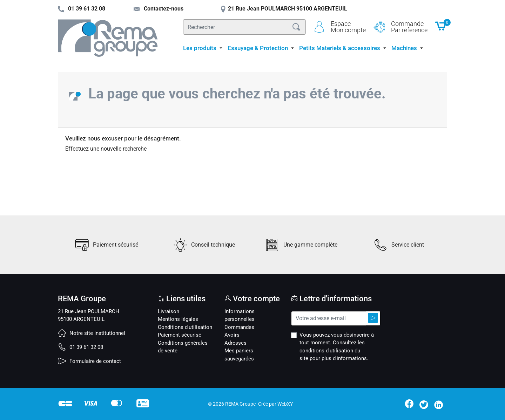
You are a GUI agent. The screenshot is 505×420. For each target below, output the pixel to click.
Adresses (235, 343)
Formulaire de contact (89, 361)
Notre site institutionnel (92, 333)
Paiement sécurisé (180, 335)
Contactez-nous (158, 9)
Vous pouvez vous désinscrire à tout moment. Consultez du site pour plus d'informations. (337, 347)
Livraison (169, 311)
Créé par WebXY (275, 404)
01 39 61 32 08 (80, 347)
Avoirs (232, 335)
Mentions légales (178, 319)
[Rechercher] (235, 27)
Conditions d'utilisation (185, 327)
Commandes (239, 327)
